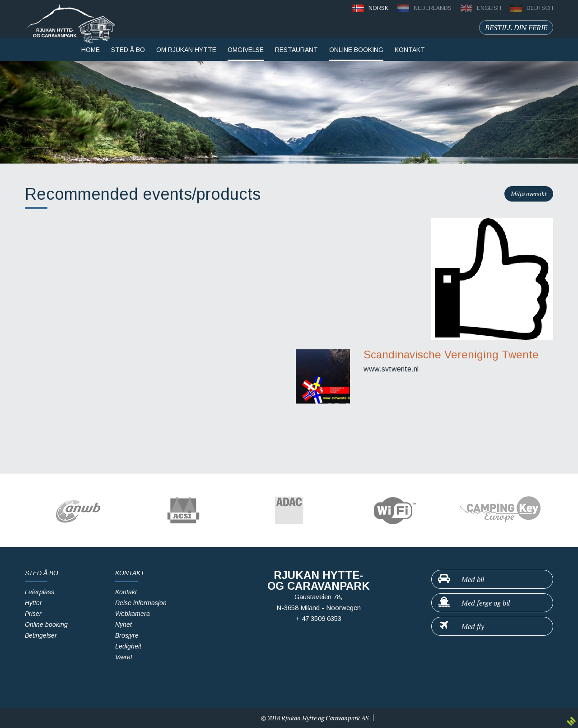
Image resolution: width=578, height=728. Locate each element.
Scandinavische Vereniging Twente (451, 355)
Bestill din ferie (516, 28)
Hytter (33, 603)
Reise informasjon (141, 603)
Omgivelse (246, 50)
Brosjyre (127, 635)
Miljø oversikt (529, 194)
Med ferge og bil (473, 602)
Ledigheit (128, 646)
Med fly (461, 626)
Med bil (461, 579)
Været (124, 657)
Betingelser (41, 635)
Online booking (356, 50)
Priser (33, 614)
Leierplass (40, 592)
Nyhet (124, 625)
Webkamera (133, 614)
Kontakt (126, 592)
